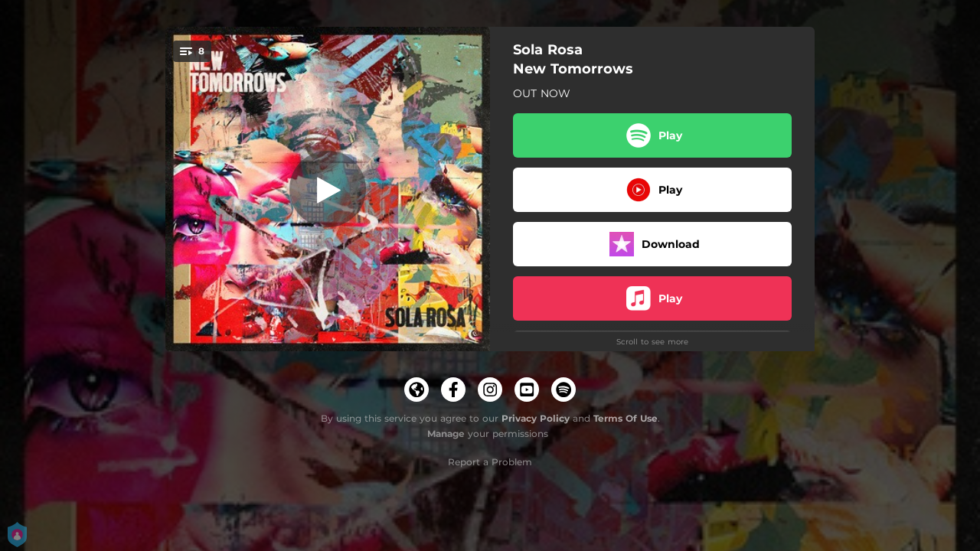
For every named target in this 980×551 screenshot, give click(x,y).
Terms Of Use (626, 418)
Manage (446, 434)
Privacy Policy (536, 418)
